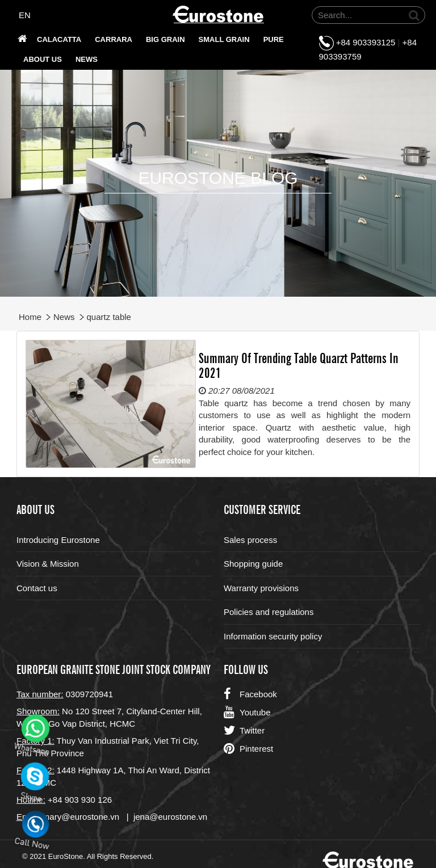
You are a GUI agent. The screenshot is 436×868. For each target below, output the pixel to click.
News (87, 59)
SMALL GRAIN (224, 39)
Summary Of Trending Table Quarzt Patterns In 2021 (299, 365)
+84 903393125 (366, 42)
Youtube (247, 713)
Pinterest (248, 749)
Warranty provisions (261, 588)
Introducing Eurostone (58, 540)
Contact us (37, 588)
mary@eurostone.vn (81, 817)
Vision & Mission (48, 564)
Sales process (250, 540)
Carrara (114, 39)
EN (25, 15)
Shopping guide (253, 564)
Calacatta (59, 39)
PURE (274, 39)
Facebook (250, 694)
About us (43, 59)
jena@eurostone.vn (170, 817)
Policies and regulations (269, 612)
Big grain (165, 39)
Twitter (244, 731)
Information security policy (273, 636)
